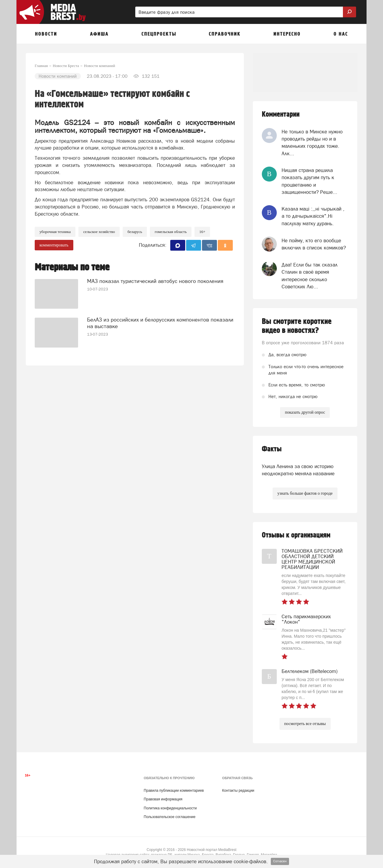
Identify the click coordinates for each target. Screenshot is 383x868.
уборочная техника (55, 232)
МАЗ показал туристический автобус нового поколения (155, 281)
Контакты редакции (238, 791)
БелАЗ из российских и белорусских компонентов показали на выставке (160, 323)
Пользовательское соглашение (170, 817)
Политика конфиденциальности (170, 808)
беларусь (135, 232)
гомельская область (171, 232)
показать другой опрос (305, 412)
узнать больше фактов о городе (305, 493)
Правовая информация (163, 799)
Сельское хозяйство (99, 232)
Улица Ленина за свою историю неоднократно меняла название (298, 470)
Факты (272, 449)
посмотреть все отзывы (305, 724)
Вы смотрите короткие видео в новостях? (297, 326)
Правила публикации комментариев (174, 791)
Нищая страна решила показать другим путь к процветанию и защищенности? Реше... (309, 181)
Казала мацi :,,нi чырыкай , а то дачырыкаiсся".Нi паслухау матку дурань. (313, 216)
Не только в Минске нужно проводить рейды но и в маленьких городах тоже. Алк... (312, 143)
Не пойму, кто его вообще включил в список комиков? (314, 244)
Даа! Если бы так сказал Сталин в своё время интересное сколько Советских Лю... (310, 276)
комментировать (54, 245)
